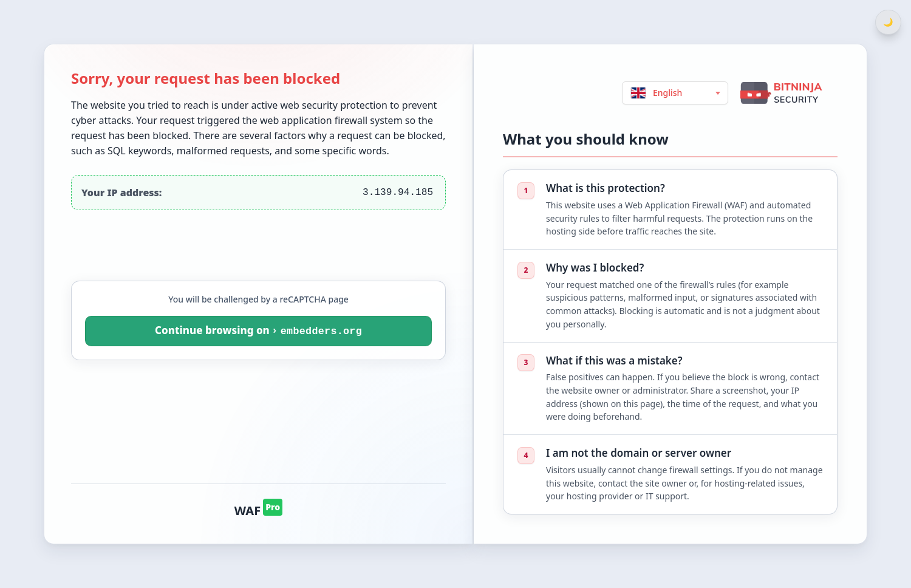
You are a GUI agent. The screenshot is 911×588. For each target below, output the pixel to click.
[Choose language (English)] (675, 93)
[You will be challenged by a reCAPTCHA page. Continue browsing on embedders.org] (258, 331)
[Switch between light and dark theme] (888, 22)
